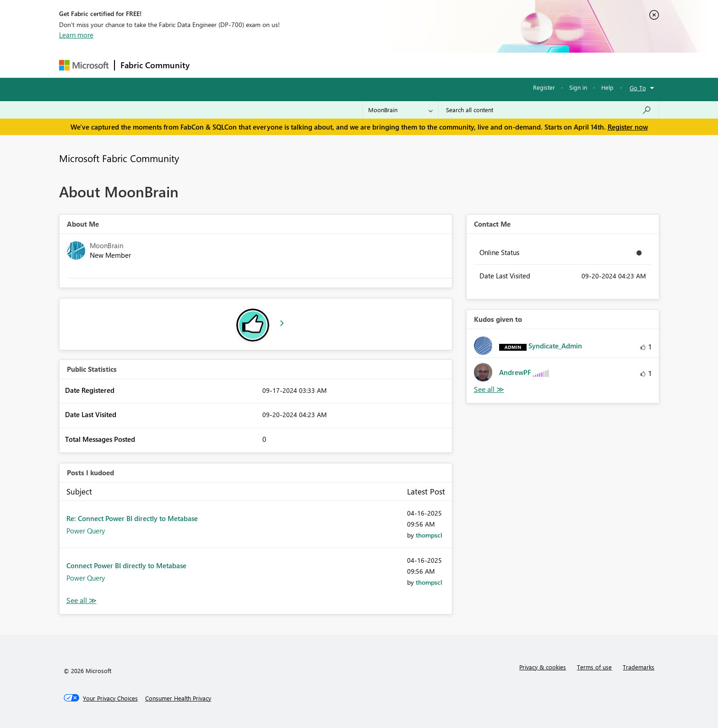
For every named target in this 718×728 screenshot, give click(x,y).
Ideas (288, 65)
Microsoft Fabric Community (119, 158)
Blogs (370, 65)
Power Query (86, 531)
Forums (210, 65)
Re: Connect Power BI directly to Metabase (132, 518)
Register (544, 87)
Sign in (578, 87)
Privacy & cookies (543, 667)
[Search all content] (549, 110)
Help (607, 87)
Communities (329, 65)
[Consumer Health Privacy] (178, 698)
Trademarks (639, 667)
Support (444, 65)
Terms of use (594, 667)
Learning (405, 65)
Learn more (76, 35)
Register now (628, 127)
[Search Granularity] (400, 110)
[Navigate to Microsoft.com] (84, 65)
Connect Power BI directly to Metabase (126, 565)
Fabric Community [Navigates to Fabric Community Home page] (155, 65)
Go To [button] (638, 88)
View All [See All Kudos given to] (489, 389)
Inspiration (251, 65)
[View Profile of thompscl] (429, 535)
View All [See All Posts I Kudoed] (82, 600)
